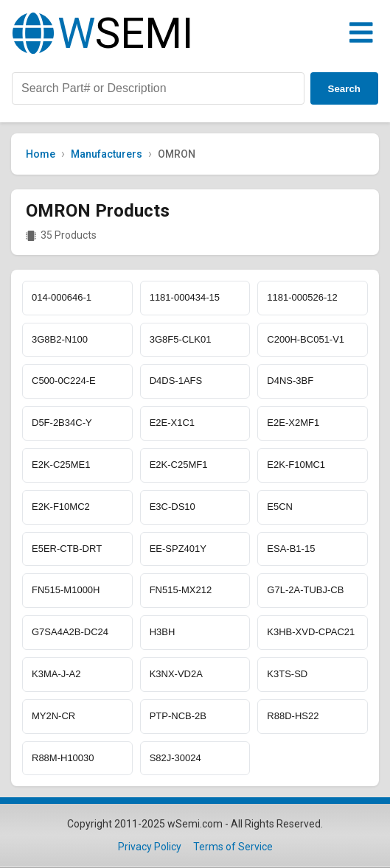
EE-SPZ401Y (178, 549)
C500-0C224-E (64, 381)
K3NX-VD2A (176, 674)
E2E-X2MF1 (293, 423)
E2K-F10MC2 (61, 507)
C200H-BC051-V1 (306, 339)
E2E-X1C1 (172, 423)
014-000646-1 (62, 297)
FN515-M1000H (66, 590)
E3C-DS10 (173, 507)
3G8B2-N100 (60, 339)
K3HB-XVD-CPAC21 (311, 632)
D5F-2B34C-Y (62, 423)
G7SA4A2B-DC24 (70, 632)
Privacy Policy (150, 847)
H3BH (163, 632)
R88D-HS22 (293, 716)
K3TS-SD (287, 674)
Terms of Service (233, 847)
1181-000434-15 (185, 297)
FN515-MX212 (181, 590)
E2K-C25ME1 (61, 465)
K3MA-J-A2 (56, 674)
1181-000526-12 (302, 297)
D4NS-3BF (290, 381)
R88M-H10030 (63, 758)
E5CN (280, 507)
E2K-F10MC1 (296, 465)
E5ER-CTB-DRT (67, 549)
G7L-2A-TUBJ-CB (305, 590)
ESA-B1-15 (291, 549)
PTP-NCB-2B (178, 716)
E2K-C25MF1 (179, 465)
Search (344, 89)
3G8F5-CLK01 (181, 339)
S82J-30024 (175, 758)
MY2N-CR (53, 716)
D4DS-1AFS (176, 381)
